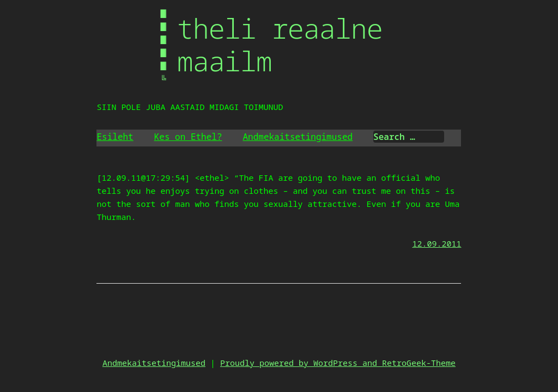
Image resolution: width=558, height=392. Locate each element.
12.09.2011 (436, 243)
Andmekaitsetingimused (298, 137)
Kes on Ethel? (188, 137)
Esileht (115, 137)
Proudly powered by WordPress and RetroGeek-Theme (338, 363)
